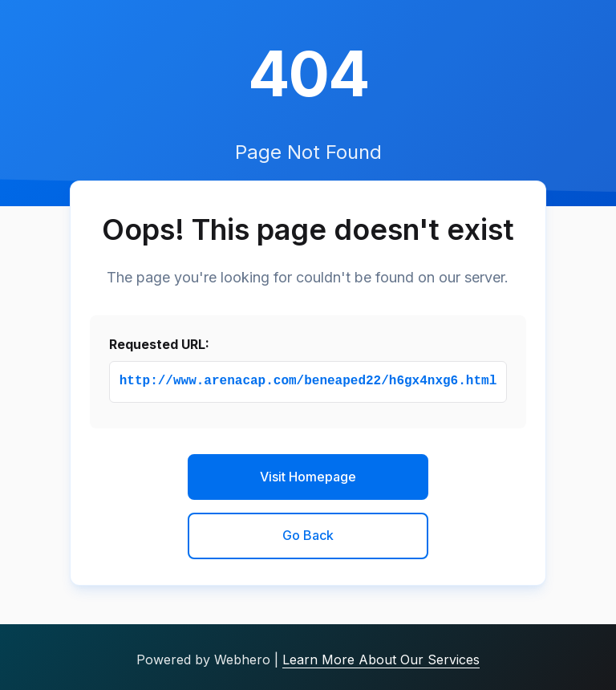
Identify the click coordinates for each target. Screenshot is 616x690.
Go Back (308, 535)
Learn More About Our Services (381, 660)
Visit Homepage (308, 477)
